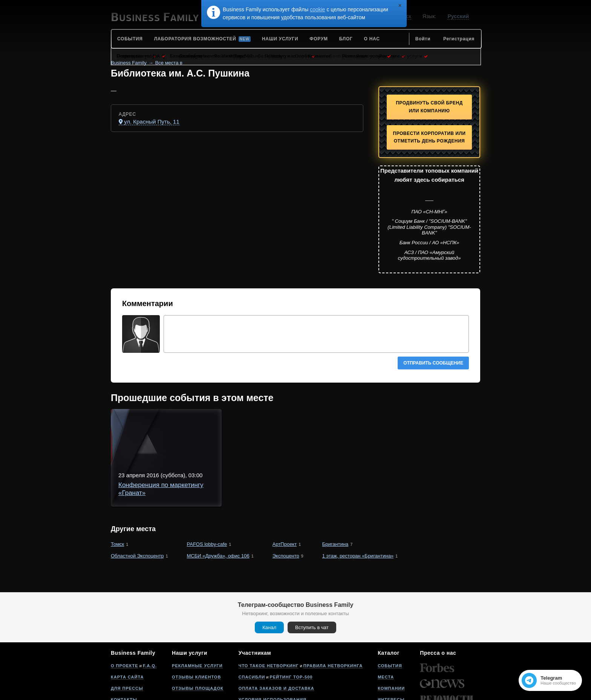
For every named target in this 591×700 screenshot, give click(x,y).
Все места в (169, 63)
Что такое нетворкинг (269, 625)
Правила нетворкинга (333, 625)
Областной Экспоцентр (137, 515)
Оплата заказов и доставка (276, 648)
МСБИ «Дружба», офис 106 (218, 515)
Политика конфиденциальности (282, 670)
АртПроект (285, 503)
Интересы (391, 659)
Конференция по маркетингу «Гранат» (240, 425)
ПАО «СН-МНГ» (429, 212)
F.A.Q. (150, 625)
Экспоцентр (286, 515)
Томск (117, 503)
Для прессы (127, 648)
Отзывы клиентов (196, 636)
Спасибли (252, 636)
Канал (269, 587)
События (390, 625)
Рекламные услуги (197, 625)
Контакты (124, 659)
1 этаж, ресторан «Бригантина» (358, 515)
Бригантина (335, 503)
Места (386, 636)
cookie (317, 9)
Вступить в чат (312, 587)
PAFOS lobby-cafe (207, 503)
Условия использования (273, 659)
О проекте (125, 625)
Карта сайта (127, 636)
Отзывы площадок (198, 648)
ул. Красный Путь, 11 (152, 122)
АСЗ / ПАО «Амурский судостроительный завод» (429, 255)
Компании (391, 648)
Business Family (129, 63)
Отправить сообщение (433, 363)
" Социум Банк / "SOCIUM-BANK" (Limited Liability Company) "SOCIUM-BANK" (429, 227)
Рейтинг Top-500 (291, 636)
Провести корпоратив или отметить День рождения (429, 137)
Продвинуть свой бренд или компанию (429, 107)
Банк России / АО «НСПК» (429, 243)
